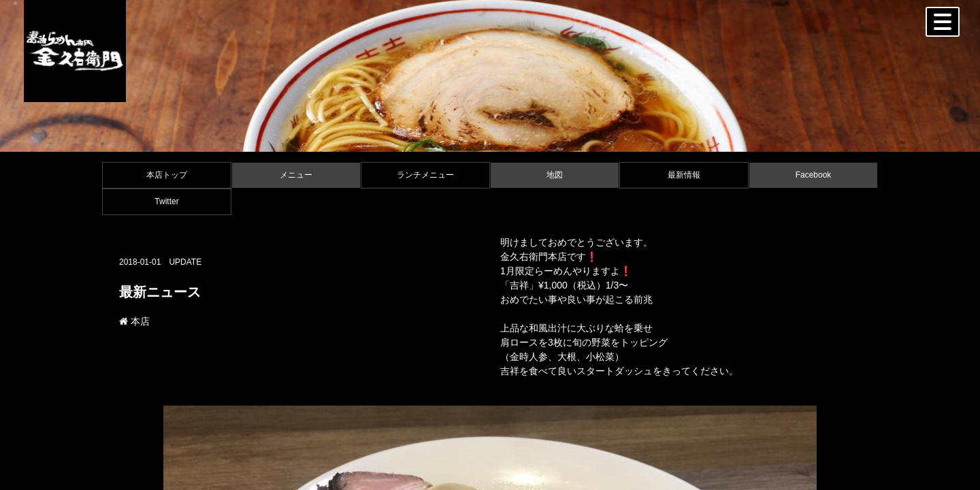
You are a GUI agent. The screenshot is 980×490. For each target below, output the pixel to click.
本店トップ (167, 175)
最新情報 (684, 175)
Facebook (814, 175)
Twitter (166, 201)
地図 (555, 175)
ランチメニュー (425, 175)
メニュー (296, 175)
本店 (134, 321)
